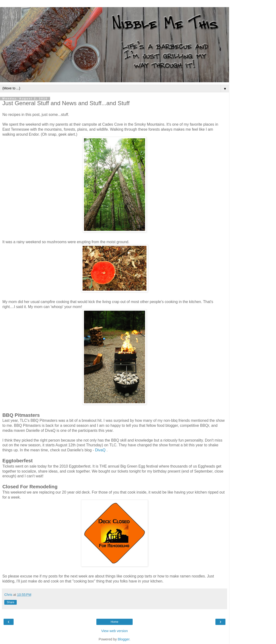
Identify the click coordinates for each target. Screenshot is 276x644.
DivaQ (100, 450)
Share (10, 602)
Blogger (124, 639)
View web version (115, 631)
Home (115, 622)
